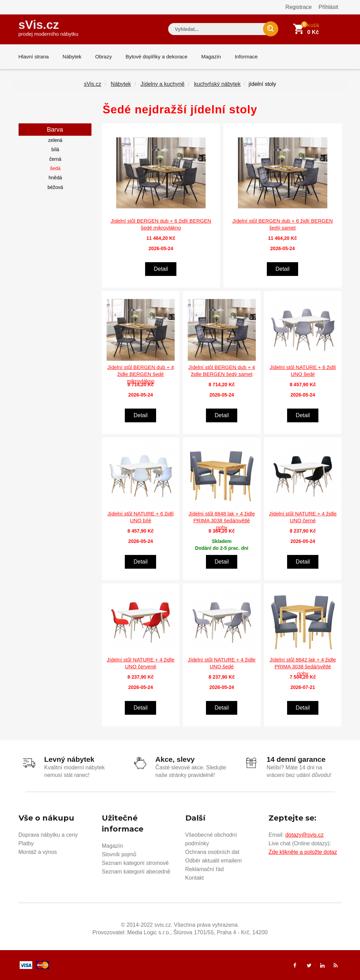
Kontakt (195, 878)
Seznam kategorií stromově (135, 863)
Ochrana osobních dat (212, 852)
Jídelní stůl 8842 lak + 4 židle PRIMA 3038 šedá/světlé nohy (303, 666)
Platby (26, 843)
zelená (55, 140)
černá (55, 159)
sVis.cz (48, 27)
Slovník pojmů (119, 854)
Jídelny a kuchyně (163, 84)
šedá (55, 168)
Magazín (211, 57)
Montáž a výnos (38, 852)
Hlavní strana (34, 57)
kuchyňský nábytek (217, 84)
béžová (55, 187)
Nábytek (72, 57)
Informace (246, 57)
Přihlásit (329, 7)
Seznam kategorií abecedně (136, 872)
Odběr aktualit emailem (214, 861)
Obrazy (103, 57)
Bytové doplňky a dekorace (156, 57)
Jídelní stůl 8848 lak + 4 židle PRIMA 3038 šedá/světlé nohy (222, 520)
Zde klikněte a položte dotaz (303, 852)
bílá (55, 149)
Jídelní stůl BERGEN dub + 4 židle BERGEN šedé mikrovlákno (141, 374)
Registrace (298, 7)
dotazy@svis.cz (304, 835)
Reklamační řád (205, 869)
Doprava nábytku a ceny (48, 835)
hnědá (55, 178)
